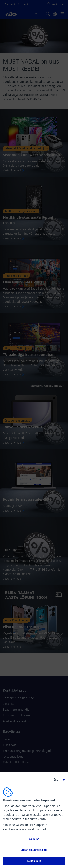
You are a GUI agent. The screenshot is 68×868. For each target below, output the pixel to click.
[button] (58, 779)
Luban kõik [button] (34, 861)
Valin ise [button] (34, 839)
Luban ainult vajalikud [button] (34, 850)
